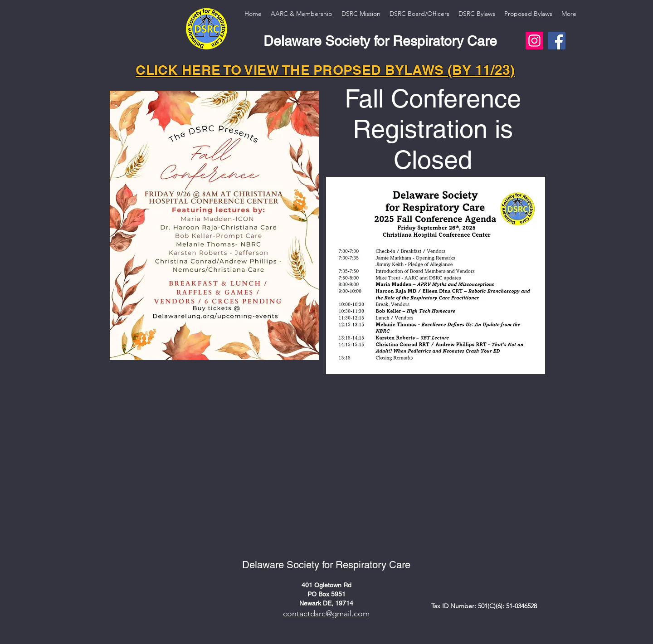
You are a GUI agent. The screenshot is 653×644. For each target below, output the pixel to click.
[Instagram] (534, 41)
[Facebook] (557, 41)
